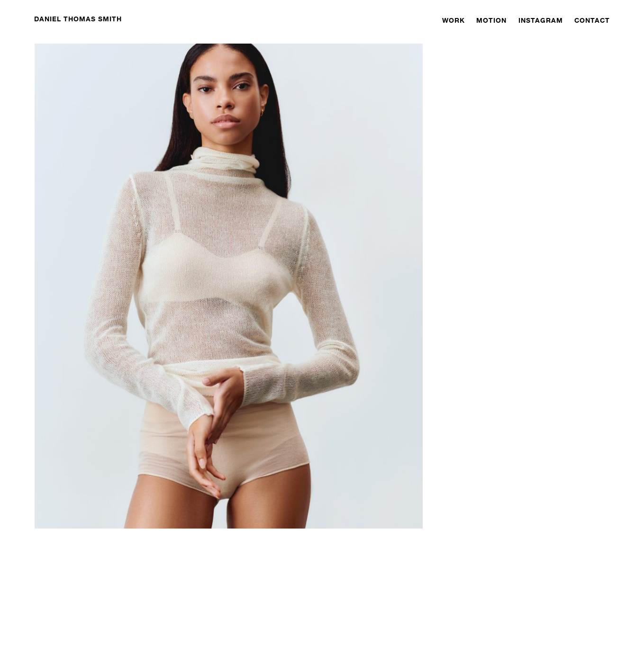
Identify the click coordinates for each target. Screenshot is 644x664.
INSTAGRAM (541, 20)
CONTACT (592, 20)
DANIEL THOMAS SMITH (78, 19)
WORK (454, 20)
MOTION (491, 20)
